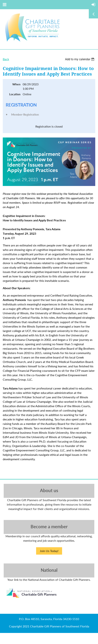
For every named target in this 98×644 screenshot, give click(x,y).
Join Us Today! (49, 551)
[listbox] (80, 59)
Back (6, 59)
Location (15, 94)
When (16, 84)
